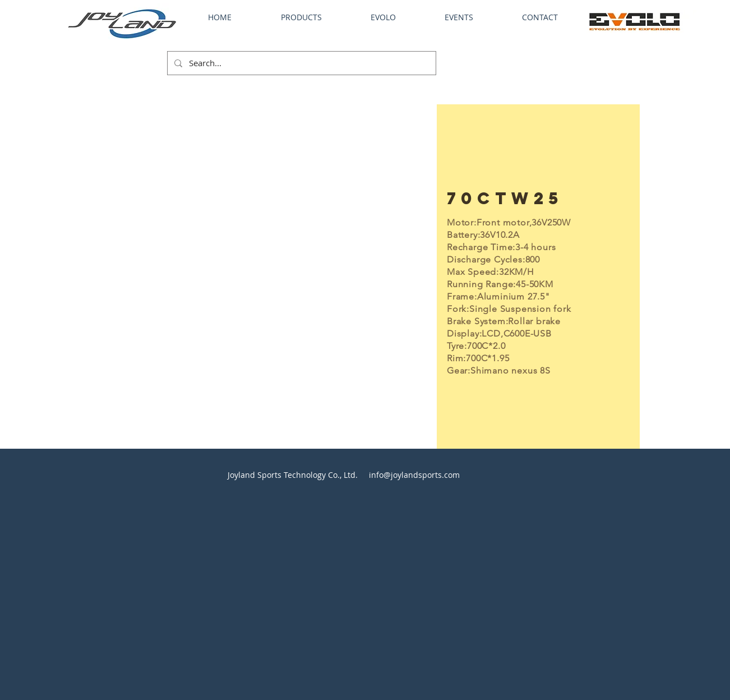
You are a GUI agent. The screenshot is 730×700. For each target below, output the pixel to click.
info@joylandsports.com (414, 475)
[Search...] (301, 63)
